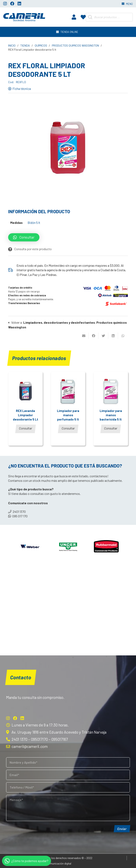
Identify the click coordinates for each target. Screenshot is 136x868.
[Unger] (68, 547)
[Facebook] (12, 4)
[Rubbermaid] (106, 547)
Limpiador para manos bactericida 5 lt (111, 415)
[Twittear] (103, 336)
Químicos (41, 45)
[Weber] (30, 547)
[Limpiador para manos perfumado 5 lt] (68, 391)
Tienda (25, 45)
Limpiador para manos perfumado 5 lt (68, 415)
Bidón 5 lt (34, 223)
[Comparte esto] (94, 336)
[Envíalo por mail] (84, 336)
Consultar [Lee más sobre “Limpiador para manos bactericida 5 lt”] (111, 428)
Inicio (12, 45)
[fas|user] (74, 17)
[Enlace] (24, 17)
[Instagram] (5, 4)
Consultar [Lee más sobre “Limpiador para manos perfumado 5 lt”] (68, 428)
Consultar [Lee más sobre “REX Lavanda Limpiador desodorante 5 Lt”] (26, 428)
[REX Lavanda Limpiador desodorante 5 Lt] (26, 391)
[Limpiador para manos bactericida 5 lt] (111, 391)
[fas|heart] (83, 17)
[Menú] (68, 32)
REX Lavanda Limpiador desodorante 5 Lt (26, 415)
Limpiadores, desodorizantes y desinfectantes (59, 322)
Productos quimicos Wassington (75, 45)
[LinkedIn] (19, 4)
